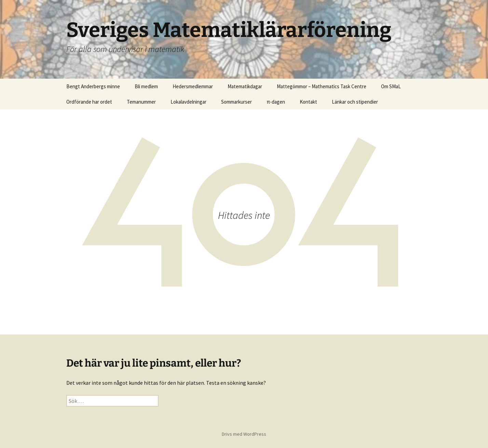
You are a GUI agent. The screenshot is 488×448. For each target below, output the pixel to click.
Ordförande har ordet (89, 102)
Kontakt (308, 102)
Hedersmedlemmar (193, 86)
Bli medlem (146, 86)
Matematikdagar (245, 86)
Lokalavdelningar (188, 102)
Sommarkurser (236, 102)
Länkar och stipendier (355, 102)
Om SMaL (391, 86)
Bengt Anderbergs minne (93, 86)
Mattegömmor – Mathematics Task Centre (322, 86)
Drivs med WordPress (244, 434)
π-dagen (276, 102)
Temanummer (141, 102)
